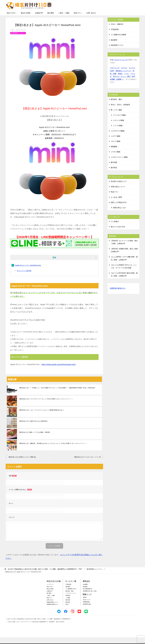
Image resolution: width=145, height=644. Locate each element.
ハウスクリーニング (120, 66)
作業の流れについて (118, 193)
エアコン (124, 74)
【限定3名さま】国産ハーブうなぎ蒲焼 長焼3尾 (34, 439)
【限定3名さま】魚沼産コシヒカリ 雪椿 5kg (22, 464)
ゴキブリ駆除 (116, 148)
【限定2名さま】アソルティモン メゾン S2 (87, 464)
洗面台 (120, 80)
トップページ (50, 591)
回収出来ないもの (119, 214)
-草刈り (67, 611)
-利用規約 (85, 593)
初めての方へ (12, 20)
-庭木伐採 (68, 607)
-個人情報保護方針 (87, 595)
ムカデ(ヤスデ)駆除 (118, 138)
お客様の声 (39, 20)
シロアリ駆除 (116, 143)
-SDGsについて (87, 606)
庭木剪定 (114, 174)
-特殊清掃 (68, 602)
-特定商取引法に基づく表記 (90, 598)
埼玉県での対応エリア (119, 188)
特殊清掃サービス (117, 52)
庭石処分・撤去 (116, 106)
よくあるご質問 (116, 204)
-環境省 (85, 604)
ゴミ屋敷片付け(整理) (118, 41)
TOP (44, 576)
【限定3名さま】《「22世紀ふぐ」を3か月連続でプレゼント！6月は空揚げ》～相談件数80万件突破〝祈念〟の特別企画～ (57, 394)
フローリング (115, 74)
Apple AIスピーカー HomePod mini (28, 272)
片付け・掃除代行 (117, 31)
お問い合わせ (91, 20)
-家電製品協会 (86, 609)
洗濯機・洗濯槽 (115, 86)
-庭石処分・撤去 (69, 598)
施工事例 (51, 20)
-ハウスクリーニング (71, 600)
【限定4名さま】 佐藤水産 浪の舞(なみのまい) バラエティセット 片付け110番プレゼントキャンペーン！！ (53, 450)
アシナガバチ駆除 (119, 122)
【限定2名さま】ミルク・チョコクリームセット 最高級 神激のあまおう (41, 417)
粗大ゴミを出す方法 (118, 233)
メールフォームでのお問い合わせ (118, 13)
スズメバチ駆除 (119, 127)
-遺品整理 (68, 593)
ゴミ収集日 (115, 228)
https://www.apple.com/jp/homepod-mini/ (59, 371)
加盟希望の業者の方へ (118, 295)
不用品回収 (115, 36)
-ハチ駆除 (68, 604)
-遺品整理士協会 (87, 611)
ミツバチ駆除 (118, 132)
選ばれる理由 (26, 20)
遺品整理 (114, 47)
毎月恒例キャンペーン (18, 40)
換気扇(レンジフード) (123, 77)
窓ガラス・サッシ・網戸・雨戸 (124, 83)
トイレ (127, 80)
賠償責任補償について (52, 609)
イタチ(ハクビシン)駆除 (119, 164)
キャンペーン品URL (24, 277)
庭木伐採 (114, 169)
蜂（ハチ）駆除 (116, 117)
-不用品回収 (68, 591)
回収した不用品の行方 (119, 209)
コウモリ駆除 (116, 158)
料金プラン (78, 20)
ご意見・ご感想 (64, 20)
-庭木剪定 (68, 609)
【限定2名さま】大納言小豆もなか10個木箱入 (33, 428)
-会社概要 (85, 591)
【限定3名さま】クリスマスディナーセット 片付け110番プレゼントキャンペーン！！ (46, 406)
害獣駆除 (114, 153)
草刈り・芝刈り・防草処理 (120, 111)
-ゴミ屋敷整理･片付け (71, 595)
